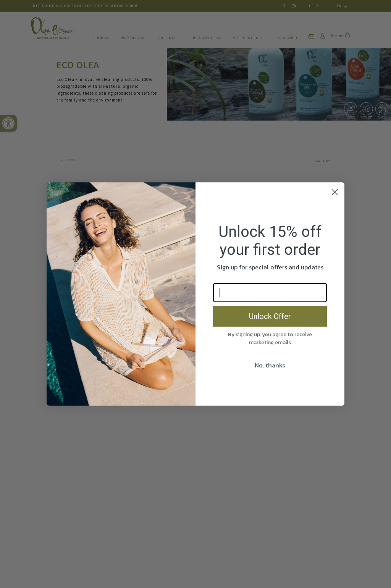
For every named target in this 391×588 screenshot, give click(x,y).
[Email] (270, 293)
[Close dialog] (335, 192)
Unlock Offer (270, 316)
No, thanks (270, 365)
